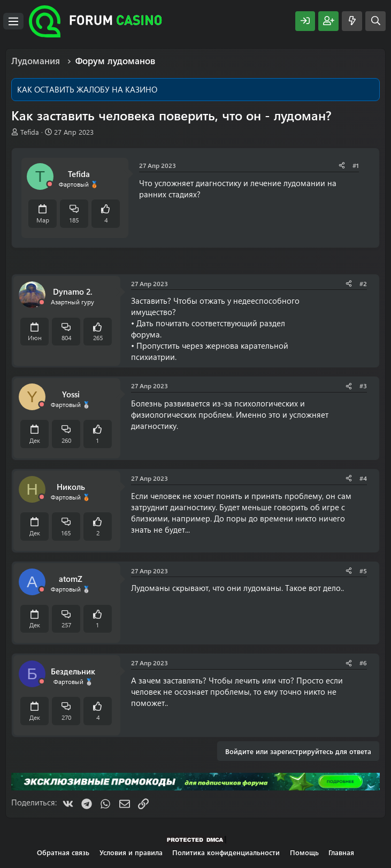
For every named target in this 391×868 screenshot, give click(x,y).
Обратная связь (63, 852)
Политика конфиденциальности (226, 852)
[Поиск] (375, 21)
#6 (363, 663)
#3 (363, 386)
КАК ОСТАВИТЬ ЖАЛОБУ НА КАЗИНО (87, 89)
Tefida (30, 132)
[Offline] (50, 184)
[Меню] (13, 21)
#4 (363, 478)
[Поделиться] (342, 166)
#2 (363, 283)
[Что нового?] (352, 21)
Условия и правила (131, 852)
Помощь (304, 852)
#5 (363, 571)
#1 (356, 165)
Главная (341, 852)
